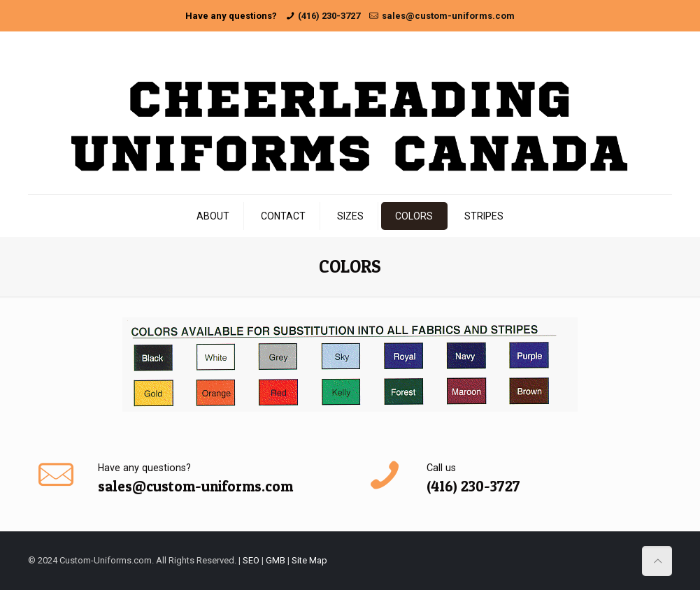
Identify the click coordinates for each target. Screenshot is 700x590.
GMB (276, 560)
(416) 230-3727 (329, 16)
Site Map (309, 560)
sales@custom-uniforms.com (448, 16)
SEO (251, 560)
